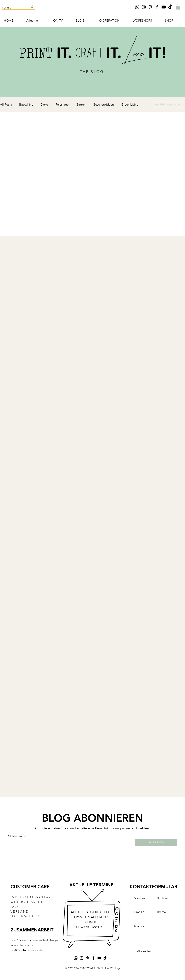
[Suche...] (13, 8)
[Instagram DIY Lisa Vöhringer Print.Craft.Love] (144, 7)
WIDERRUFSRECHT (28, 902)
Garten (81, 104)
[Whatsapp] (137, 7)
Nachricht (141, 926)
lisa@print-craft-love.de (27, 950)
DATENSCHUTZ (25, 916)
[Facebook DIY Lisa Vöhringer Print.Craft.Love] (157, 7)
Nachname (164, 898)
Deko (44, 104)
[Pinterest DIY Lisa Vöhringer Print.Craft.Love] (150, 7)
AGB (15, 907)
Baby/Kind (26, 104)
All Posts (6, 104)
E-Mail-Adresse (17, 836)
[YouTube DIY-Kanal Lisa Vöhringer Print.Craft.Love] (164, 7)
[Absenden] (144, 951)
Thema (161, 912)
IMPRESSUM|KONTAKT (32, 897)
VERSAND (20, 912)
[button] (178, 7)
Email (138, 912)
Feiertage (62, 104)
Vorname (140, 898)
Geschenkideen (103, 104)
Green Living (130, 104)
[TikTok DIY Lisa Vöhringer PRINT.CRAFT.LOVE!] (170, 7)
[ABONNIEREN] (156, 842)
